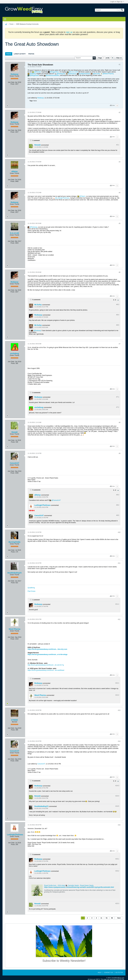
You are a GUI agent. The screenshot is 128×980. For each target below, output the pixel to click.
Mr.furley (97, 74)
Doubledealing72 (14, 573)
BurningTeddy (14, 542)
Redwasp (14, 74)
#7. (118, 397)
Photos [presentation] (31, 54)
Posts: (13, 84)
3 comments (36, 854)
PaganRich (55, 72)
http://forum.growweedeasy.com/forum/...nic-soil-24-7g (46, 665)
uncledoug (15, 353)
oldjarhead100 (85, 74)
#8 (120, 422)
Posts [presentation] (9, 54)
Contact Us (108, 972)
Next (119, 918)
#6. (118, 304)
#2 (120, 112)
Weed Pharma (109, 74)
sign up (69, 32)
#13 (119, 710)
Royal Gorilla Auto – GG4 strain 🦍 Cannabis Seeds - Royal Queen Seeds (69, 885)
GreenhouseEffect (53, 75)
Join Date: (11, 82)
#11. (117, 604)
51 (107, 918)
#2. (118, 145)
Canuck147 (14, 463)
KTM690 (14, 720)
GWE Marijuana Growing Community (27, 24)
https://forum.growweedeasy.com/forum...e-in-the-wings (47, 654)
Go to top (119, 972)
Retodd (38, 72)
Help (100, 972)
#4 (120, 193)
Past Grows (31, 591)
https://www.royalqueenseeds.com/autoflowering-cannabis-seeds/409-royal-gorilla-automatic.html (79, 887)
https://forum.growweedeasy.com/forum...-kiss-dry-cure (47, 649)
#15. (117, 859)
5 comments (36, 300)
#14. (117, 786)
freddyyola (62, 74)
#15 (119, 825)
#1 (120, 65)
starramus (73, 74)
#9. (118, 495)
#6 (120, 272)
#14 (119, 741)
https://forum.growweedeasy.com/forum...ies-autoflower (46, 670)
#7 (120, 344)
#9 (120, 453)
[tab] (9, 54)
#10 (119, 532)
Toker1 (83, 196)
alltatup (34, 74)
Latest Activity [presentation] (20, 54)
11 (101, 918)
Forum (11, 24)
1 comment (36, 140)
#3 (120, 162)
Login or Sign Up (117, 2)
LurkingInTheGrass (63, 198)
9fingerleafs (35, 75)
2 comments (36, 393)
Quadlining (31, 588)
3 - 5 (115, 300)
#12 (119, 619)
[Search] (107, 10)
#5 (120, 223)
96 (112, 918)
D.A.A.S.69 (74, 72)
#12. (117, 683)
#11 (119, 563)
